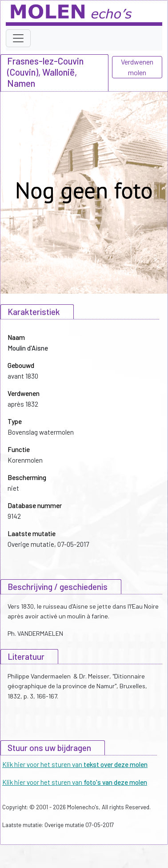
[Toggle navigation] (18, 38)
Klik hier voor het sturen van (75, 764)
